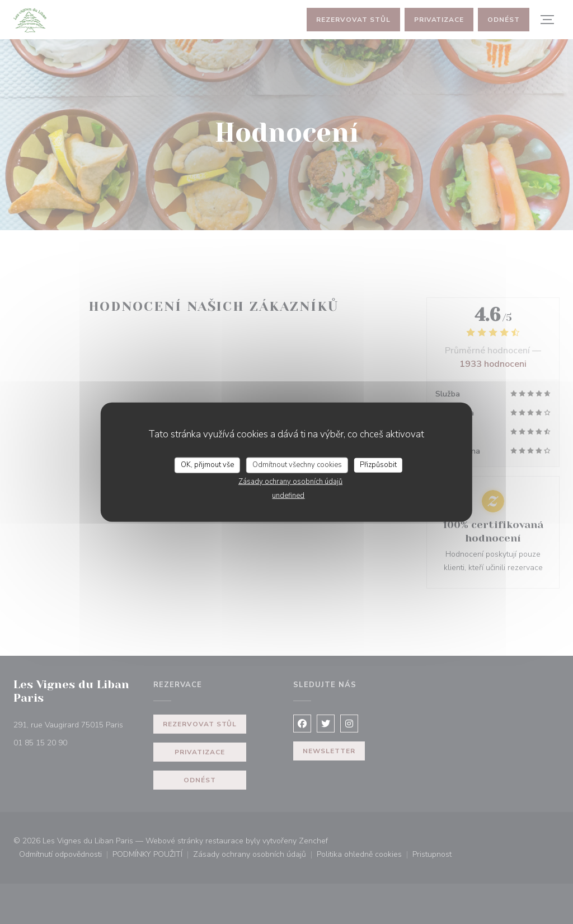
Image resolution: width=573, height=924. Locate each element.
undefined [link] (288, 495)
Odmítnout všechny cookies (297, 465)
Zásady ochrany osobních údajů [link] (290, 481)
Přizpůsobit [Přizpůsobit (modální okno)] (378, 465)
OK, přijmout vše (207, 465)
